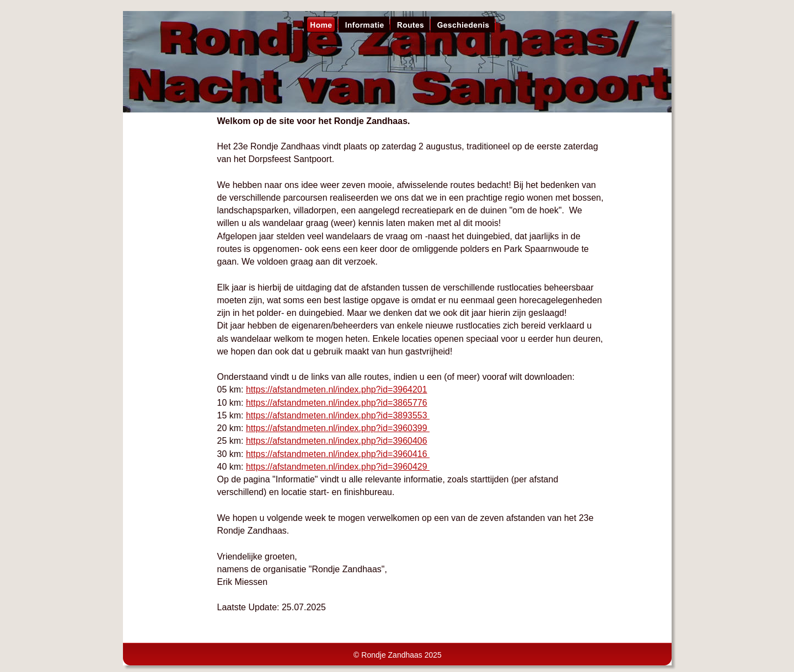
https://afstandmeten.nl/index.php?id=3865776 (337, 403)
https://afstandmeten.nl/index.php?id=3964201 (337, 389)
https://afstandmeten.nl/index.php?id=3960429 (338, 467)
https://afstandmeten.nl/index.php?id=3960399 (338, 428)
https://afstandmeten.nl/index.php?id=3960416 (338, 454)
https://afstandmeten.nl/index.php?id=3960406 (337, 441)
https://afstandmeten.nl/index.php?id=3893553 (338, 415)
